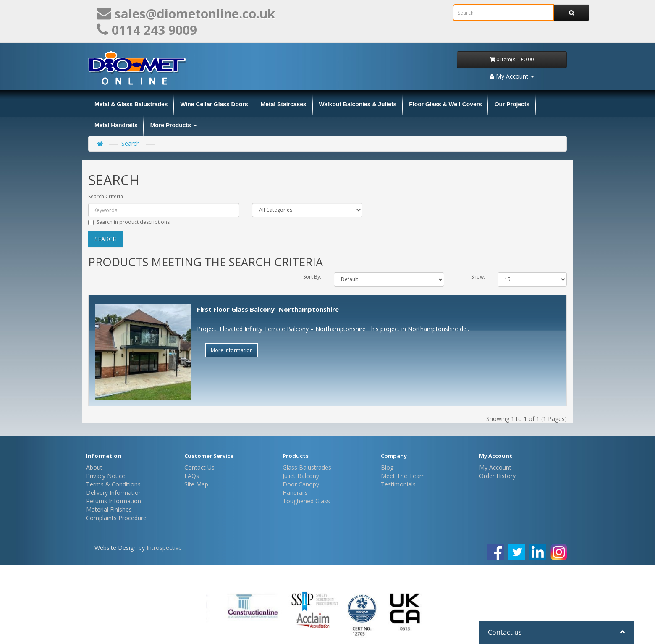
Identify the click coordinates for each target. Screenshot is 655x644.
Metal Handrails (116, 125)
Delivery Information (114, 493)
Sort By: (312, 277)
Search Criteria (106, 196)
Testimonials (398, 484)
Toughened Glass (306, 501)
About (94, 467)
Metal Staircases (284, 104)
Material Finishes (109, 509)
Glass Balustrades (307, 467)
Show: (478, 277)
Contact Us (199, 467)
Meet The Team (403, 476)
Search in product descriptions (129, 222)
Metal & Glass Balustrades (131, 104)
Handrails (295, 493)
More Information (232, 350)
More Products (174, 125)
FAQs (192, 476)
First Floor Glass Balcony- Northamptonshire (268, 309)
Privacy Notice (106, 476)
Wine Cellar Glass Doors (214, 104)
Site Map (196, 484)
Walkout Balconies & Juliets (358, 104)
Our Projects (512, 104)
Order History (497, 476)
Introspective (164, 548)
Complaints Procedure (116, 518)
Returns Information (114, 501)
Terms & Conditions (113, 484)
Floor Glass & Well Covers (445, 104)
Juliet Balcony (301, 476)
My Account (495, 467)
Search (131, 143)
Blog (387, 467)
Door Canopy (301, 484)
